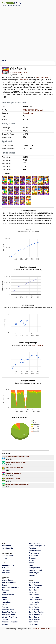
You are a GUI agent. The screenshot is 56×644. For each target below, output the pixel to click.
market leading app (38, 345)
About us (36, 629)
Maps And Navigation (10, 622)
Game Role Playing (36, 612)
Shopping (33, 558)
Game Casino (34, 595)
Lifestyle (5, 619)
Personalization (35, 551)
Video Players (34, 573)
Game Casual (34, 597)
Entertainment (7, 602)
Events (4, 605)
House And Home (8, 614)
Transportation (35, 568)
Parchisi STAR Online (13, 473)
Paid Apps (6, 568)
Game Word (33, 624)
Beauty (4, 585)
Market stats (6, 546)
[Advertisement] (26, 32)
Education (6, 600)
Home (48, 629)
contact (5, 558)
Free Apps (6, 570)
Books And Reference (10, 587)
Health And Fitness (9, 612)
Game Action (34, 583)
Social (31, 560)
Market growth (7, 548)
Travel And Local (35, 570)
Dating (4, 597)
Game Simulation (35, 614)
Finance (5, 607)
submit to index (8, 555)
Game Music (34, 605)
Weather (32, 575)
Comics (5, 592)
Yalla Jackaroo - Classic (14, 468)
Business (5, 590)
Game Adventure (35, 585)
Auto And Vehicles (9, 583)
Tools (31, 565)
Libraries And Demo (9, 617)
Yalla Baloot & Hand (13, 479)
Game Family (34, 602)
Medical (5, 624)
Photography (34, 553)
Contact (43, 629)
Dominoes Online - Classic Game (17, 457)
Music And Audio (35, 543)
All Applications (8, 565)
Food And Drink (8, 610)
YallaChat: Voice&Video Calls (16, 462)
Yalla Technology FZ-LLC (19, 72)
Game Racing (34, 610)
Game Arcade (34, 587)
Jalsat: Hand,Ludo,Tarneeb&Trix (17, 484)
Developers (6, 573)
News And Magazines (37, 546)
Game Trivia (33, 622)
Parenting (33, 548)
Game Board (23, 80)
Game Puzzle (34, 607)
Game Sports (34, 617)
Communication (8, 595)
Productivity (34, 555)
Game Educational (36, 600)
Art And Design (7, 580)
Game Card (33, 592)
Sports (31, 563)
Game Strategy (35, 619)
